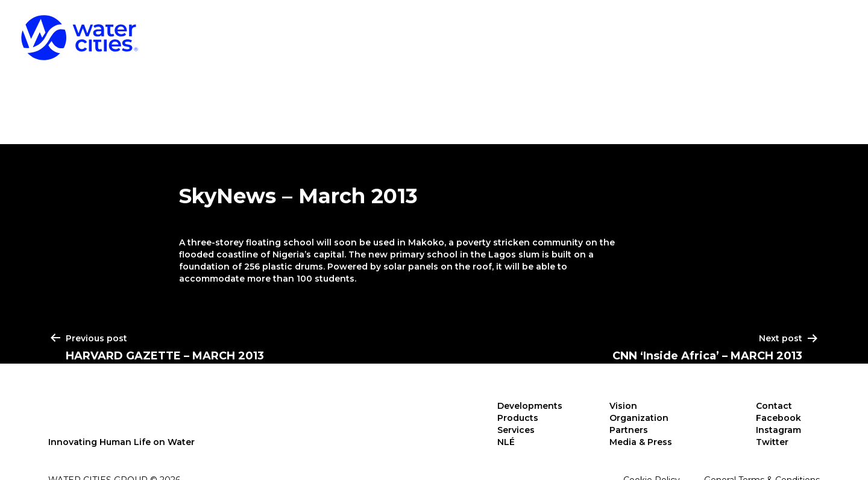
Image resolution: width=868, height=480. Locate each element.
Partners (629, 430)
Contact (774, 406)
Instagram (778, 430)
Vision (623, 406)
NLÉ (828, 30)
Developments (503, 30)
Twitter (772, 442)
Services (741, 30)
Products (632, 30)
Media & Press (641, 442)
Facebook (778, 418)
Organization (639, 418)
